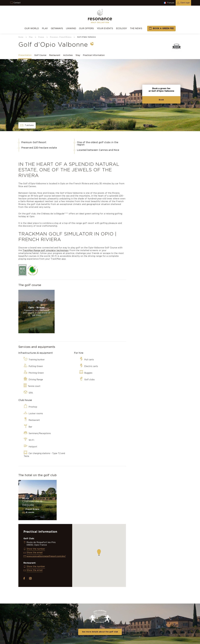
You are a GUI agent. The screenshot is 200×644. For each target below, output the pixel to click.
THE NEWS (136, 28)
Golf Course (40, 55)
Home (21, 37)
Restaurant (55, 55)
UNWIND (71, 28)
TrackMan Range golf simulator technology (45, 251)
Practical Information (94, 55)
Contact (17, 3)
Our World (32, 28)
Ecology (121, 28)
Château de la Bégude (32, 503)
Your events (105, 28)
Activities (68, 55)
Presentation (25, 55)
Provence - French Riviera (61, 37)
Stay (78, 55)
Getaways (57, 28)
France (41, 37)
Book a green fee (163, 28)
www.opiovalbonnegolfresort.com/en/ (46, 556)
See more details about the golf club (100, 632)
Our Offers (86, 28)
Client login (185, 3)
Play (45, 28)
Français (171, 3)
